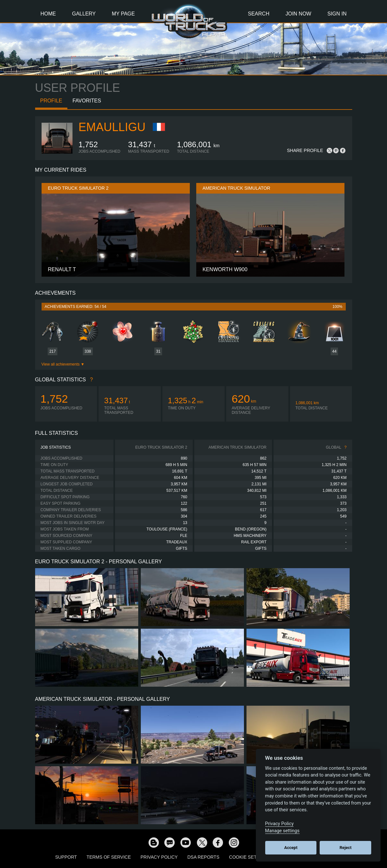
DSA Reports (203, 857)
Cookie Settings (250, 857)
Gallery (84, 14)
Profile (51, 101)
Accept (291, 848)
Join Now (298, 14)
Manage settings (282, 831)
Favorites (87, 101)
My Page (123, 14)
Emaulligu (112, 127)
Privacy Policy (159, 857)
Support (66, 857)
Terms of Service (109, 857)
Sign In (337, 14)
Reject (346, 848)
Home (48, 14)
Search (259, 14)
